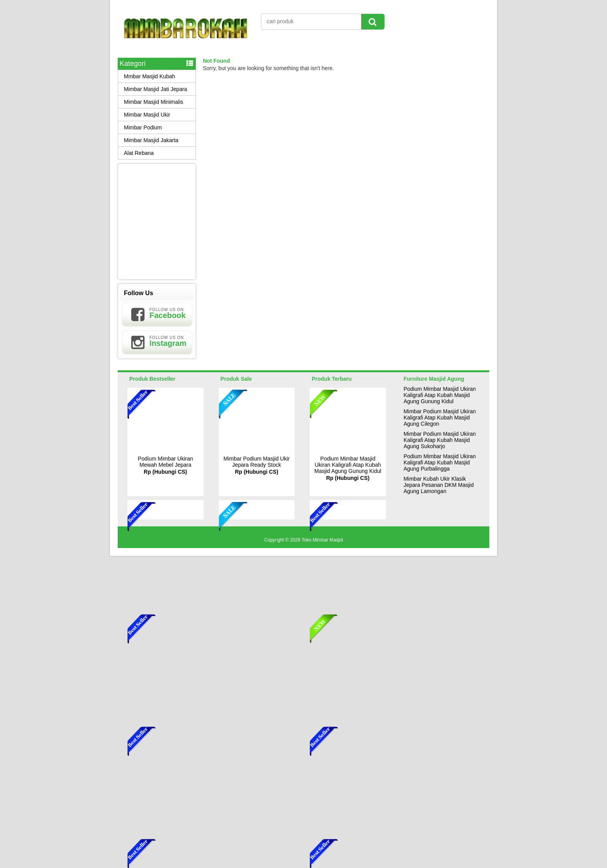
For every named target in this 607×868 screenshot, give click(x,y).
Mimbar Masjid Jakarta (151, 140)
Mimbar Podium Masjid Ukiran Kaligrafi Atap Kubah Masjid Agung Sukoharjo (440, 440)
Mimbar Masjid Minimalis (153, 102)
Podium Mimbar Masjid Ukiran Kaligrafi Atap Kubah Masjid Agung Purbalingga (440, 462)
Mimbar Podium (143, 127)
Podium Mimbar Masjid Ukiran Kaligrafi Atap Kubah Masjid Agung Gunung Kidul (348, 465)
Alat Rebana (139, 153)
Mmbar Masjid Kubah (149, 76)
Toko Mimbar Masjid (322, 540)
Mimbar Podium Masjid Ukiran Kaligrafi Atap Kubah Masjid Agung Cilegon (440, 418)
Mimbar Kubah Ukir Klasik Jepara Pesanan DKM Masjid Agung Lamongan (438, 485)
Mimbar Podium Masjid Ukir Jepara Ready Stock (256, 462)
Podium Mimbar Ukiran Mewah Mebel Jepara (165, 462)
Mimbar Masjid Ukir (147, 115)
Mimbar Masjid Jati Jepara (155, 89)
